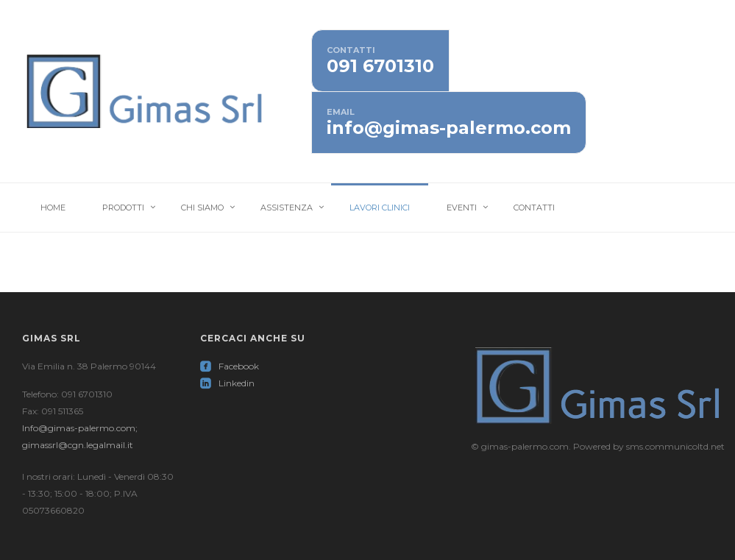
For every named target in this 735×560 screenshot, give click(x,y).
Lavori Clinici (380, 208)
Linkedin (227, 383)
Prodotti (123, 208)
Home (53, 208)
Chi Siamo (202, 208)
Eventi (462, 208)
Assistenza (287, 208)
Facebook (230, 366)
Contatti (534, 208)
